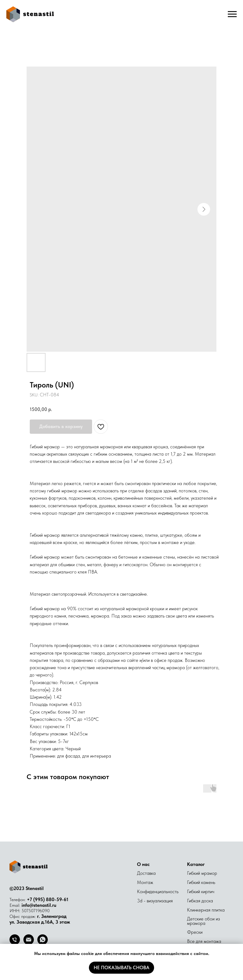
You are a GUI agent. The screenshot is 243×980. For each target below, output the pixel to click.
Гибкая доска (200, 901)
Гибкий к (195, 892)
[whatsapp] (43, 943)
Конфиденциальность (158, 892)
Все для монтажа (204, 941)
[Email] (29, 943)
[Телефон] (15, 943)
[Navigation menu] (232, 14)
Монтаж (145, 882)
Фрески (195, 932)
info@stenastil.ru (39, 905)
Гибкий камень (201, 882)
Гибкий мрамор (202, 873)
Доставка (146, 873)
